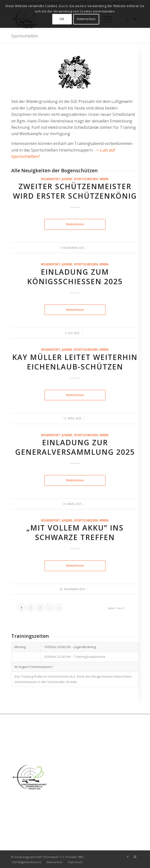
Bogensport (51, 179)
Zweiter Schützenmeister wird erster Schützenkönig (75, 191)
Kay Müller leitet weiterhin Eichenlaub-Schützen (75, 362)
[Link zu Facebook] (128, 857)
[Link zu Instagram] (135, 857)
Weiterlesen (75, 224)
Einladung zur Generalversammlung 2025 (75, 447)
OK (62, 19)
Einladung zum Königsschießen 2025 (75, 277)
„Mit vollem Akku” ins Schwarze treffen (75, 532)
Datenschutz (86, 19)
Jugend (67, 179)
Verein (104, 179)
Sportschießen (25, 36)
